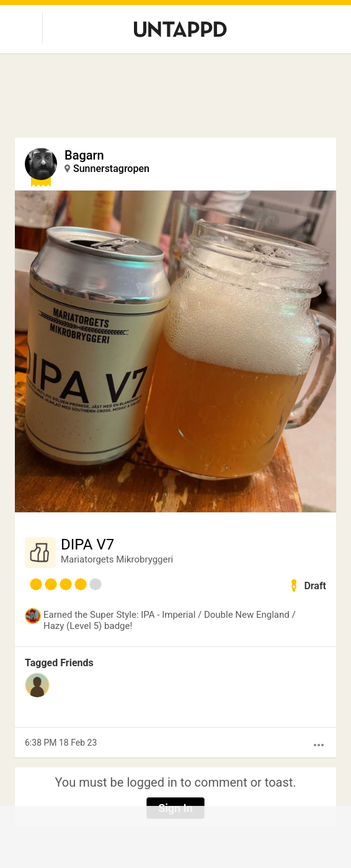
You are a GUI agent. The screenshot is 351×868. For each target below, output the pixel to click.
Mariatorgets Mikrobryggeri (117, 559)
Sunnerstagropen (111, 169)
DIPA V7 (87, 545)
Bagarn (84, 155)
